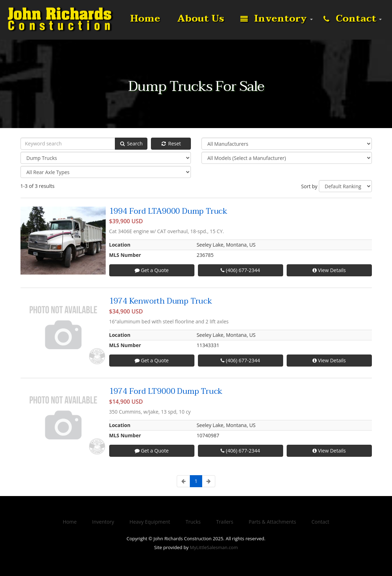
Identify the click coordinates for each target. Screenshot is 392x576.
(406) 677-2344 (240, 270)
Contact (350, 19)
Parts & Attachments (273, 522)
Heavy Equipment (150, 522)
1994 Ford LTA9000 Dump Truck (168, 211)
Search (131, 143)
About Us (199, 19)
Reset (171, 143)
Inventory (274, 19)
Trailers (225, 522)
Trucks (193, 522)
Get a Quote (152, 270)
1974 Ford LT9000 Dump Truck (166, 391)
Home (144, 19)
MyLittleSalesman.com (214, 547)
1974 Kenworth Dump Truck (161, 301)
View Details (329, 270)
